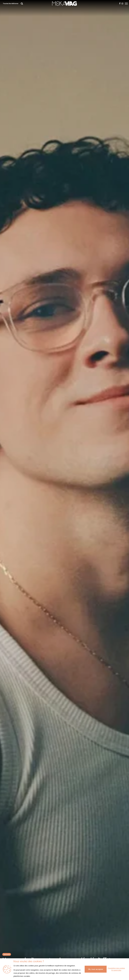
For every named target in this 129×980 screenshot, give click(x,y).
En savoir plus (116, 970)
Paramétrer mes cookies (116, 968)
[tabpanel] (64, 490)
